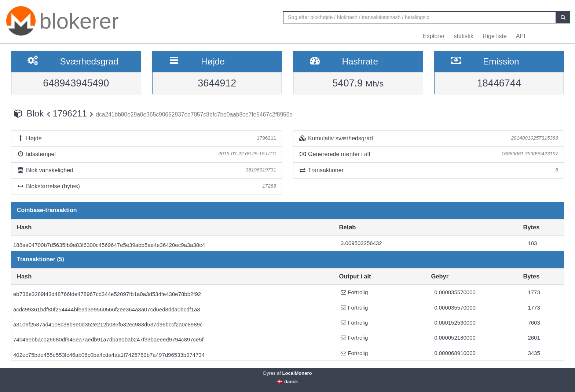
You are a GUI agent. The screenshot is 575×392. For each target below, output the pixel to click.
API (521, 36)
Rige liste (495, 36)
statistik (464, 36)
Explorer (434, 36)
